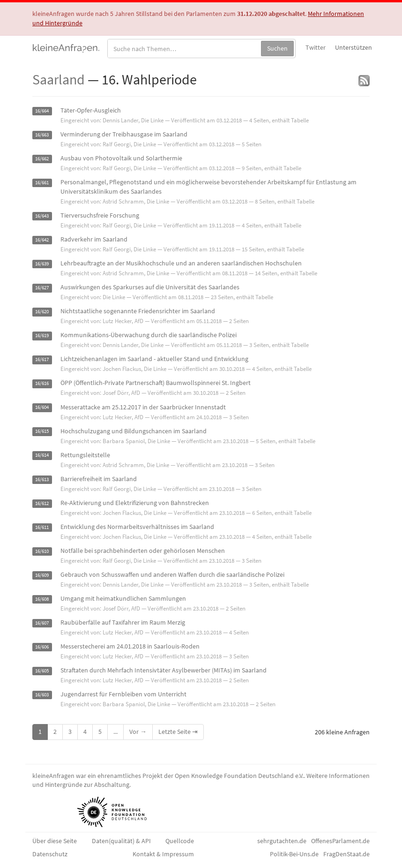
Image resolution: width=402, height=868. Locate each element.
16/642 (42, 240)
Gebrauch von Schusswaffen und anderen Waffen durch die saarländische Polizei (172, 574)
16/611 (42, 527)
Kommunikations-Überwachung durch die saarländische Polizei (149, 335)
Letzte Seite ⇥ (178, 732)
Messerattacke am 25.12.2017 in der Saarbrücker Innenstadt (143, 407)
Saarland (59, 79)
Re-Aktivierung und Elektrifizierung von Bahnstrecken (135, 503)
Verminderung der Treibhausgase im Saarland (124, 134)
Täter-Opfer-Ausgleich (91, 110)
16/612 (42, 503)
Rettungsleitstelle (85, 455)
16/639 (42, 264)
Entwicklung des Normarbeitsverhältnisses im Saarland (137, 527)
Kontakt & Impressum (163, 854)
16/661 (42, 183)
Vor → (138, 732)
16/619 (42, 336)
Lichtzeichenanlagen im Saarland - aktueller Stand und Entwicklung (154, 359)
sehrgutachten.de (282, 841)
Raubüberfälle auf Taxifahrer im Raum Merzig (123, 622)
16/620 (42, 312)
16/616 (42, 383)
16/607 (42, 623)
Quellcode (180, 841)
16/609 (42, 575)
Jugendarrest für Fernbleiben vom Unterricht (123, 694)
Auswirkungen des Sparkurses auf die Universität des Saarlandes (150, 287)
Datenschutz (50, 854)
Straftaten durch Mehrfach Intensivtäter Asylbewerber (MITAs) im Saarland (164, 670)
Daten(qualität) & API (121, 841)
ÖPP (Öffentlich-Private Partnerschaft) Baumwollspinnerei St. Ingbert (156, 383)
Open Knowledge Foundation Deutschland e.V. (239, 776)
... (115, 732)
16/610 (42, 551)
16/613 (42, 479)
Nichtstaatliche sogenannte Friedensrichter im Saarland (138, 311)
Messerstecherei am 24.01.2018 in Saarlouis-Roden (130, 646)
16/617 (42, 359)
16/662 (42, 159)
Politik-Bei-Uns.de (294, 854)
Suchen (277, 48)
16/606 (42, 647)
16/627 (42, 288)
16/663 (42, 135)
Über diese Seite (55, 841)
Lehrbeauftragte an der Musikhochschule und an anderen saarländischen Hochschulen (181, 263)
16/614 (42, 456)
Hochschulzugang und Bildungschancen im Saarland (134, 431)
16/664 (42, 111)
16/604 (42, 408)
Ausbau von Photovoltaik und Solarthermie (121, 158)
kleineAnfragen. (66, 47)
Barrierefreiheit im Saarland (99, 479)
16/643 (42, 216)
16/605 (42, 671)
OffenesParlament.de (340, 841)
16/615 (42, 432)
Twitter (316, 47)
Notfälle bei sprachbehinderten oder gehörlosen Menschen (143, 551)
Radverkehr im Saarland (94, 239)
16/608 (42, 599)
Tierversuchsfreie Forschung (100, 215)
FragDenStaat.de (346, 854)
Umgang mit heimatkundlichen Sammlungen (123, 598)
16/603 (42, 695)
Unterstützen (354, 47)
